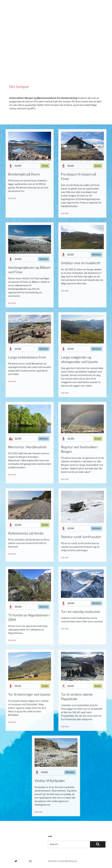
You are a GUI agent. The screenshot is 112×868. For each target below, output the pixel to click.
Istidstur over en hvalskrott (81, 263)
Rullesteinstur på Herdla (26, 533)
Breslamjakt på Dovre (24, 174)
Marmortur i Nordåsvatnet (27, 447)
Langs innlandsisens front (27, 357)
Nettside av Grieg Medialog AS (62, 861)
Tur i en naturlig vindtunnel (80, 612)
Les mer (12, 198)
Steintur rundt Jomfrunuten (81, 537)
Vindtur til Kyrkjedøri (50, 781)
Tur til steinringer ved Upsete (29, 694)
